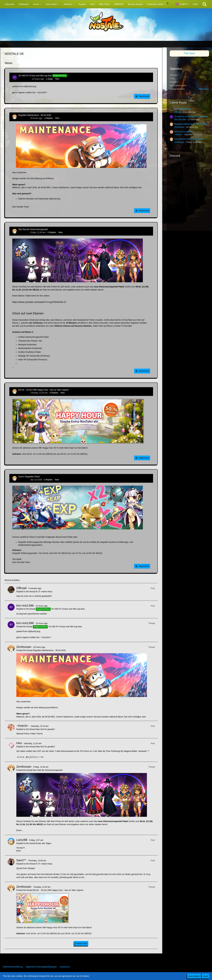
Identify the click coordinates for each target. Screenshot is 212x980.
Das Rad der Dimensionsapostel (33, 229)
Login (195, 4)
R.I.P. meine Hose (44, 592)
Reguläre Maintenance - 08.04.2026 (35, 115)
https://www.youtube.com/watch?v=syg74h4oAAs (38, 302)
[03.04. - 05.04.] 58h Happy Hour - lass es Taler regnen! (44, 390)
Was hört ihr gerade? (45, 729)
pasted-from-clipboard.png (24, 86)
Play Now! (189, 53)
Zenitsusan (23, 118)
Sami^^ (21, 860)
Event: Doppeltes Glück (29, 477)
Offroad (21, 588)
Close (205, 976)
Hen (19, 743)
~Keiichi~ (23, 726)
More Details (194, 976)
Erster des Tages (44, 843)
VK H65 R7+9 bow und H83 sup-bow (35, 76)
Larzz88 (22, 840)
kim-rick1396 (24, 79)
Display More (81, 943)
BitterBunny (204, 89)
